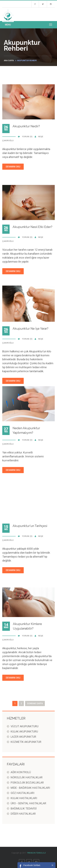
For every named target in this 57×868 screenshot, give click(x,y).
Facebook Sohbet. (32, 865)
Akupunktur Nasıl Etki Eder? (32, 227)
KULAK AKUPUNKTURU (24, 731)
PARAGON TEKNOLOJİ (36, 853)
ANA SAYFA (9, 61)
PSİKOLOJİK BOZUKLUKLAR (27, 783)
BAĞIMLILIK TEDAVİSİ (24, 808)
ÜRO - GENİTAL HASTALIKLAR (28, 803)
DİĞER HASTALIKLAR (23, 814)
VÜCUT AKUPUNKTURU (25, 726)
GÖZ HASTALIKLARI (22, 793)
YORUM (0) (27, 137)
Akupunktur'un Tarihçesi (30, 526)
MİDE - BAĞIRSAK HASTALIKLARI (30, 788)
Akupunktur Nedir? (26, 126)
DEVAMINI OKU (13, 167)
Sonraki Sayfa (35, 703)
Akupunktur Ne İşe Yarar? (30, 329)
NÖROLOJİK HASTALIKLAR (27, 777)
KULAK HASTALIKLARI (24, 798)
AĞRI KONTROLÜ (21, 772)
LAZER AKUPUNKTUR (23, 737)
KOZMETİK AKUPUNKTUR (26, 742)
